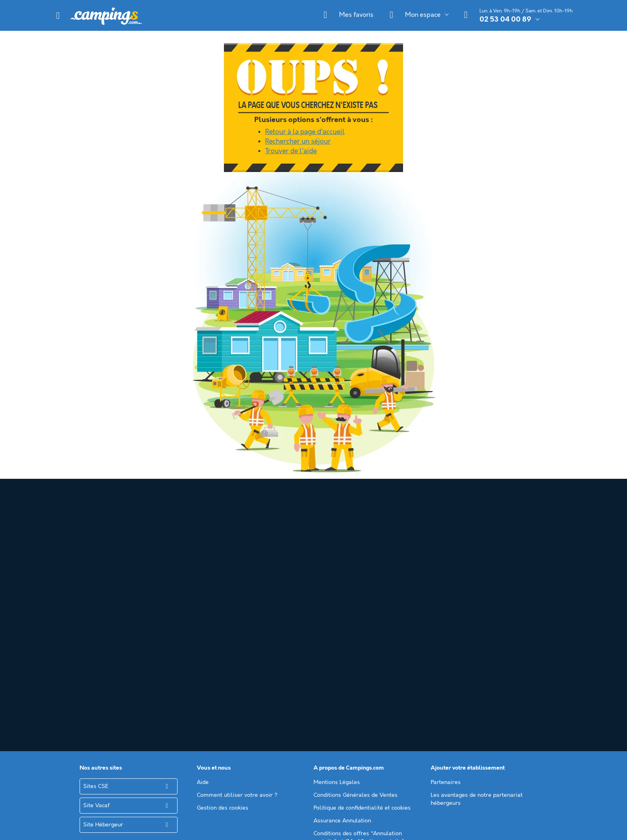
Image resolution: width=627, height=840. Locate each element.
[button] (58, 16)
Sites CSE (96, 602)
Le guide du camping (340, 695)
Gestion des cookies (223, 623)
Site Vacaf (96, 621)
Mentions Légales (337, 598)
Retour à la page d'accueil (305, 132)
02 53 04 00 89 (505, 20)
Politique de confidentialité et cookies (362, 623)
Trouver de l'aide (291, 151)
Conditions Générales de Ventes (355, 610)
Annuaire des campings (344, 682)
